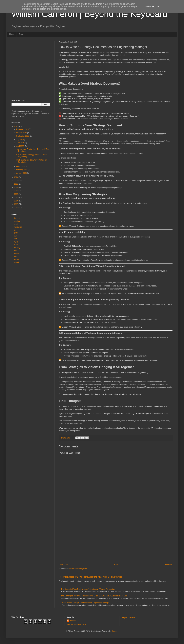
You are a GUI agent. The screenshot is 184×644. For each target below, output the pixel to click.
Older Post (168, 565)
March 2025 (21, 166)
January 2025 (22, 173)
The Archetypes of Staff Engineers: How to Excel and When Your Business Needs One (94, 596)
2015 (16, 198)
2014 (16, 201)
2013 (16, 204)
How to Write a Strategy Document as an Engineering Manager (85, 603)
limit (15, 239)
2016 (16, 194)
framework (18, 227)
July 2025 (20, 139)
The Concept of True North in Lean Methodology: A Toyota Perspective (88, 589)
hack (15, 236)
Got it (160, 6)
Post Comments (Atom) (78, 569)
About (21, 34)
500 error (17, 218)
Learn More (149, 6)
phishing (17, 248)
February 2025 (22, 170)
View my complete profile (76, 624)
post (15, 256)
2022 (16, 184)
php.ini (16, 253)
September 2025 (23, 136)
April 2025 (20, 146)
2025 (16, 126)
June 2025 (21, 143)
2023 (16, 181)
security (17, 262)
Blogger (115, 631)
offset (16, 245)
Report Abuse (128, 617)
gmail (16, 233)
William (73, 621)
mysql (16, 242)
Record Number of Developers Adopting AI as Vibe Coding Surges (91, 577)
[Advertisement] (116, 540)
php (15, 251)
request (17, 259)
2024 (16, 177)
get (15, 230)
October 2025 (22, 133)
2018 (16, 187)
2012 (16, 208)
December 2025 (23, 129)
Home (12, 34)
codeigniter (18, 221)
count (16, 224)
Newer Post (64, 565)
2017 (16, 191)
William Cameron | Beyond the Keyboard (89, 14)
